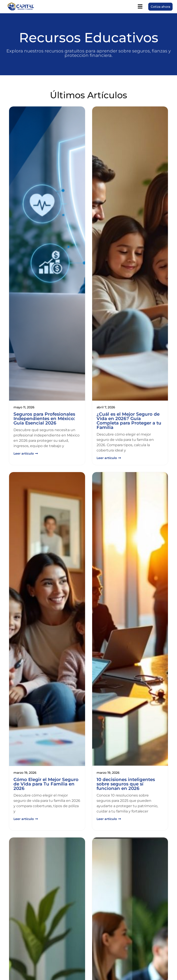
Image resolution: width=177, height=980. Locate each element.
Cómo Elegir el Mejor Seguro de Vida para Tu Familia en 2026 (46, 784)
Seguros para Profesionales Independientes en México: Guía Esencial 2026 (44, 419)
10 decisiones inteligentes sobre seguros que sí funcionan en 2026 (126, 784)
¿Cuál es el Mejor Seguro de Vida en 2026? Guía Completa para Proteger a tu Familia (129, 421)
